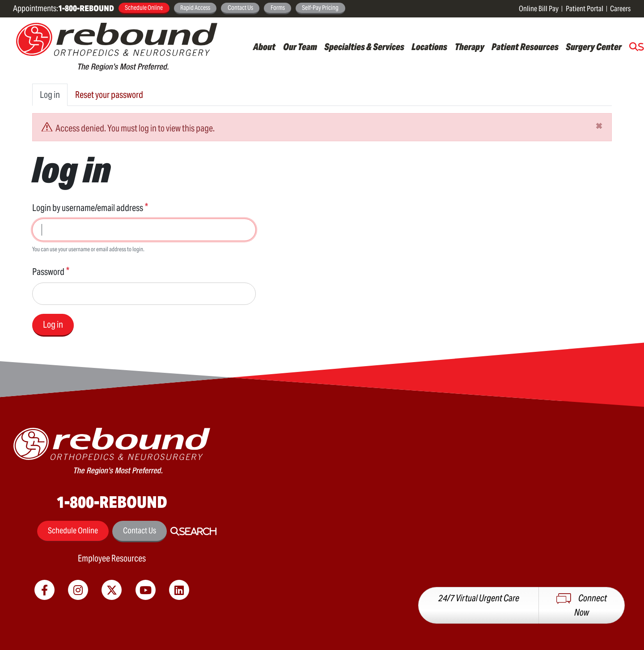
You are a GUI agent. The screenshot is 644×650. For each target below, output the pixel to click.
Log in (50, 95)
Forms (278, 8)
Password (48, 272)
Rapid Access (195, 8)
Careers (620, 9)
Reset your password (109, 95)
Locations (429, 47)
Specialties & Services (364, 47)
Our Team (300, 47)
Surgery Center (594, 47)
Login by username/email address (88, 208)
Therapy (470, 47)
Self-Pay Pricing (320, 8)
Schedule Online (144, 8)
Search (198, 532)
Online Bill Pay (539, 9)
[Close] (599, 126)
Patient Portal (585, 9)
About (264, 47)
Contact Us (240, 8)
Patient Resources (525, 47)
